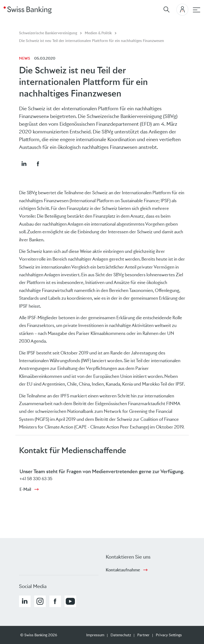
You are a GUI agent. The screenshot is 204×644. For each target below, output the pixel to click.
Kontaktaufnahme (123, 570)
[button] (24, 164)
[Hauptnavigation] (197, 10)
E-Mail (25, 489)
